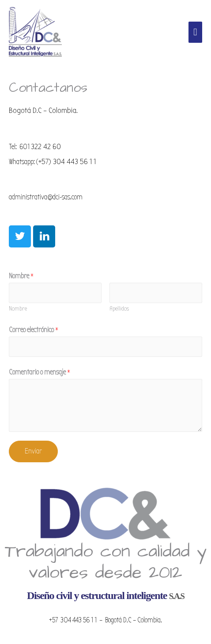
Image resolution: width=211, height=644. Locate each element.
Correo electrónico (34, 330)
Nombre (21, 276)
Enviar (33, 451)
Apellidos (119, 309)
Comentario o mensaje (40, 372)
